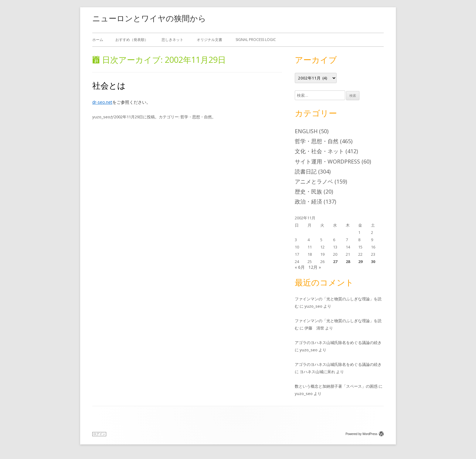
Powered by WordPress (365, 434)
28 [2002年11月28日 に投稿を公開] (348, 262)
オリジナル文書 (209, 40)
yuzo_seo (101, 117)
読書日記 (306, 171)
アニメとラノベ (314, 181)
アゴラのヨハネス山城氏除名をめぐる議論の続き (338, 343)
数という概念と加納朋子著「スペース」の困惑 (336, 386)
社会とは (109, 85)
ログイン (99, 434)
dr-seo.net (102, 102)
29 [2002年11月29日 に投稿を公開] (360, 262)
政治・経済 (308, 201)
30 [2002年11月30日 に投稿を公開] (373, 262)
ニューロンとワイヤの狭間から (149, 18)
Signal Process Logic (256, 40)
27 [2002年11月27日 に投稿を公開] (335, 262)
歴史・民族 (308, 191)
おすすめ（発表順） (132, 40)
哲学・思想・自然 (196, 117)
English (306, 131)
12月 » (315, 267)
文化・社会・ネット (319, 151)
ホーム (98, 40)
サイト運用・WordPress (327, 161)
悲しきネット (172, 40)
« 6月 (300, 267)
